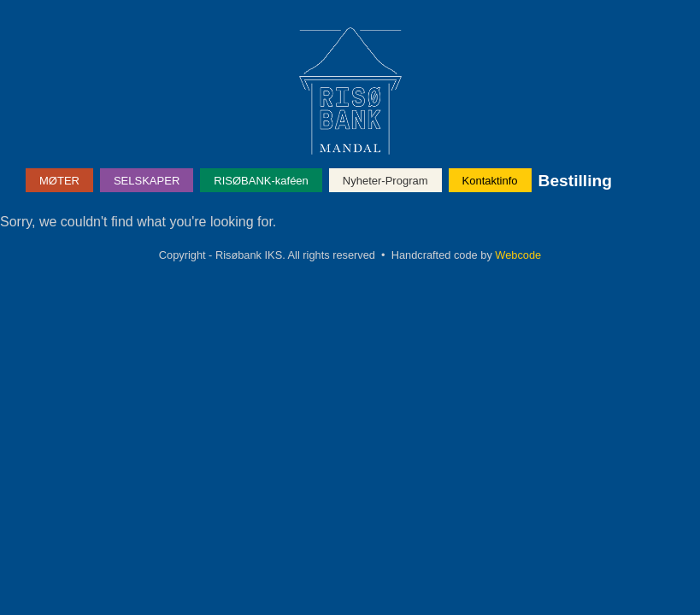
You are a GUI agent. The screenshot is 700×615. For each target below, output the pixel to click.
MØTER (59, 181)
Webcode (518, 255)
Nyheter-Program (385, 181)
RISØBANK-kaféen (261, 181)
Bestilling (575, 181)
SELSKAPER (147, 181)
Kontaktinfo (490, 181)
